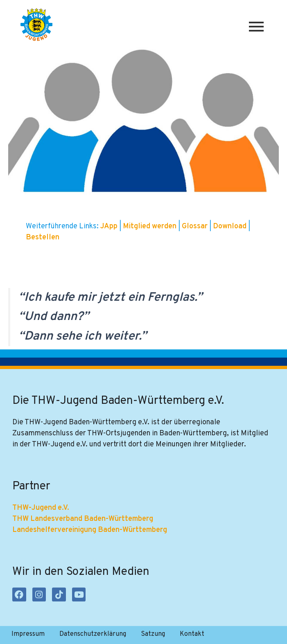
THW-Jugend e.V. (41, 508)
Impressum (28, 634)
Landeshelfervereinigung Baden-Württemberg (90, 530)
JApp (110, 226)
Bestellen (43, 238)
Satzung (153, 634)
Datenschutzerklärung (93, 634)
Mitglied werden (150, 226)
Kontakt (192, 634)
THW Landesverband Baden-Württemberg (83, 519)
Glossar (195, 226)
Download (231, 226)
